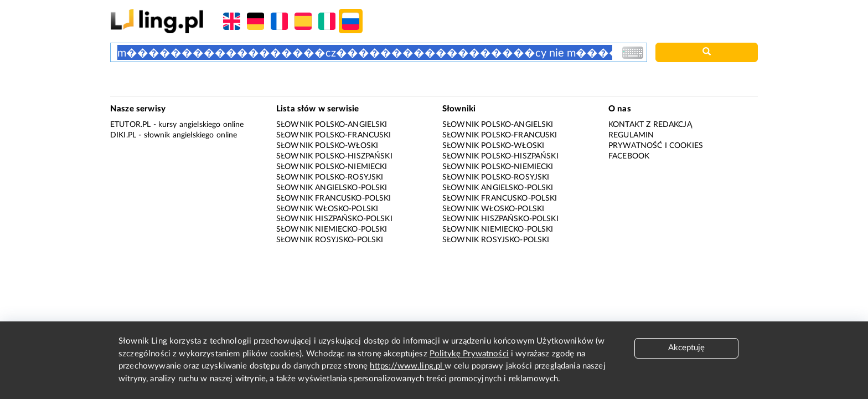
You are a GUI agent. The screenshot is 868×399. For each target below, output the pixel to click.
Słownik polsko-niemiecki (332, 167)
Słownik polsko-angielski (332, 125)
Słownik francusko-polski (334, 198)
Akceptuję (686, 348)
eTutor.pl (130, 125)
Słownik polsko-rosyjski (330, 177)
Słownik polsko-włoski (327, 146)
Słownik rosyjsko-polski (330, 240)
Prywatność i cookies (656, 146)
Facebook (629, 156)
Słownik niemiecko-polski (332, 229)
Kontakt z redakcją (650, 125)
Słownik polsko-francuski (334, 135)
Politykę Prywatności (469, 354)
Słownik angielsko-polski (332, 188)
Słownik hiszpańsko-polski (334, 219)
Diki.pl (123, 135)
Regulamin (631, 135)
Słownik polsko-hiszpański (334, 156)
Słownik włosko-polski (327, 209)
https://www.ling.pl (407, 366)
